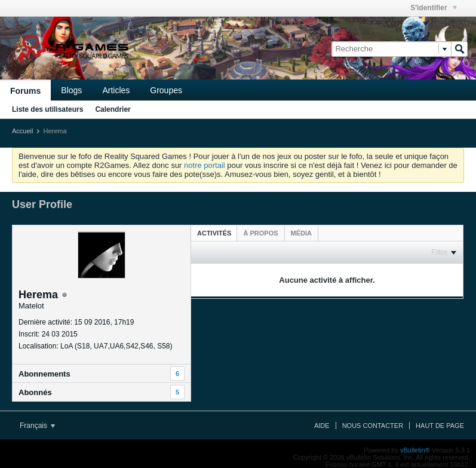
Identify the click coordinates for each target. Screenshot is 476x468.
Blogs (71, 90)
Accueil (22, 131)
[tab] (214, 233)
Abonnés (35, 392)
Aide (322, 426)
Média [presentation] (301, 233)
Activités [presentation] (214, 233)
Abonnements (44, 374)
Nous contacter (373, 426)
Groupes (166, 90)
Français (37, 426)
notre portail (205, 165)
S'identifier (434, 8)
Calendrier (113, 109)
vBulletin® (415, 450)
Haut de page (440, 426)
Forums (25, 91)
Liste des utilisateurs (47, 109)
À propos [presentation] (260, 233)
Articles (116, 90)
